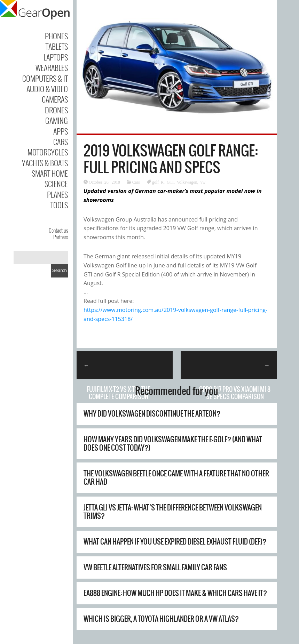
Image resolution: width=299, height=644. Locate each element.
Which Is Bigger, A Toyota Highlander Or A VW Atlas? (161, 619)
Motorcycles (48, 152)
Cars (61, 142)
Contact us (58, 230)
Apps (61, 131)
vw (203, 182)
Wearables (52, 67)
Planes (57, 194)
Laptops (56, 57)
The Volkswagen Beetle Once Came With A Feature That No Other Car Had (176, 478)
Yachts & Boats (45, 163)
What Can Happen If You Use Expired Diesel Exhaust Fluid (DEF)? (175, 542)
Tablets (57, 46)
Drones (56, 110)
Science (56, 184)
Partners (61, 237)
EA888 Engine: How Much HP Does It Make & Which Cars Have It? (175, 593)
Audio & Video (47, 89)
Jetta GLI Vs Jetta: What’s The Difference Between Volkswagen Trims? (173, 512)
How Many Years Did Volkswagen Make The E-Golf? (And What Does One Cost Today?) (173, 444)
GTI (170, 182)
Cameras (55, 99)
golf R (158, 182)
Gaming (57, 120)
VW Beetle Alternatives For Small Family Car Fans (155, 567)
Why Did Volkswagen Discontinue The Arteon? (152, 414)
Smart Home (50, 173)
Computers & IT (45, 78)
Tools (59, 205)
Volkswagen (187, 182)
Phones (56, 36)
